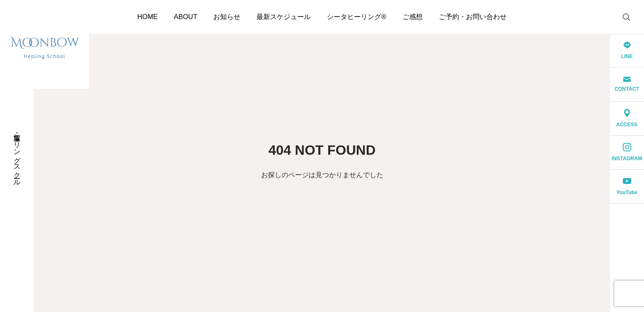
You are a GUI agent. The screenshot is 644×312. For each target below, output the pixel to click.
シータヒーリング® (357, 17)
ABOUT (185, 17)
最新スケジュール (284, 17)
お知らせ (227, 17)
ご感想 (413, 17)
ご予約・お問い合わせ (473, 17)
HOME (148, 17)
